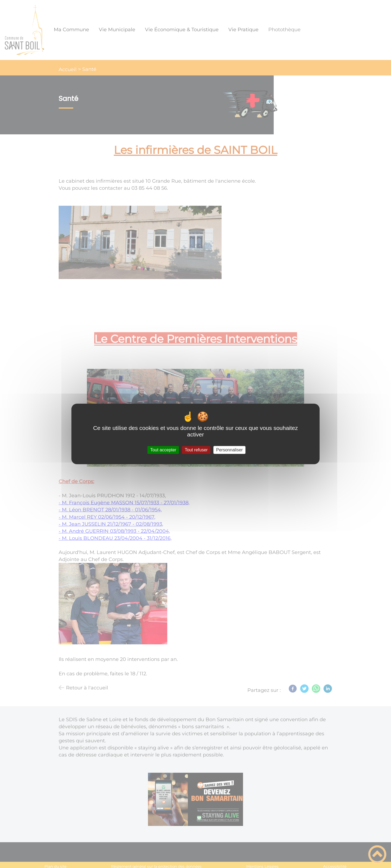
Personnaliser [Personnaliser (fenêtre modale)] (229, 450)
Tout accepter (163, 450)
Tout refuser (196, 450)
